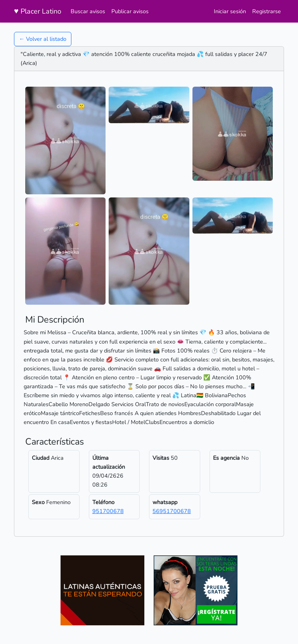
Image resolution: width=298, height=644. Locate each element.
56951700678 (172, 511)
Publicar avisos (130, 11)
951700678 (108, 511)
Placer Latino (38, 11)
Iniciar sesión (230, 11)
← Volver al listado (43, 39)
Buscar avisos (88, 11)
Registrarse (267, 11)
